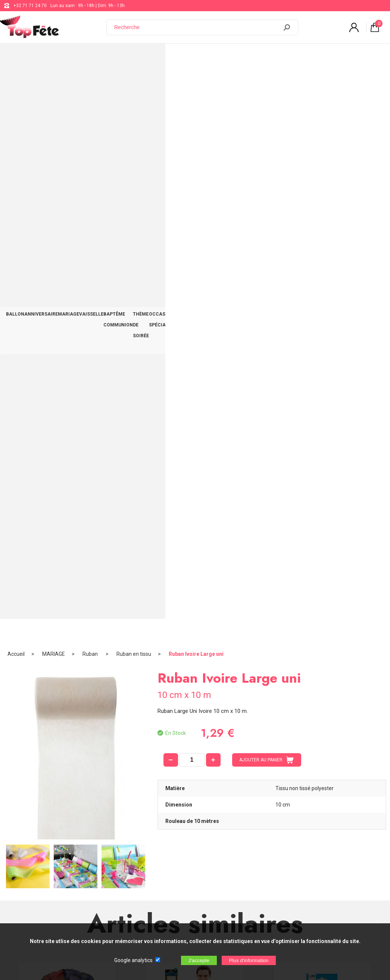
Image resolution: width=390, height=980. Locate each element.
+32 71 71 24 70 (30, 6)
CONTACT (369, 57)
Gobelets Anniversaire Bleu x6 (323, 494)
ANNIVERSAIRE (52, 57)
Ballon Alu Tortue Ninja (68, 494)
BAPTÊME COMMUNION (161, 57)
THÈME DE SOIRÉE (214, 57)
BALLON (18, 57)
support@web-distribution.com (222, 832)
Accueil (16, 80)
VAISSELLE (116, 57)
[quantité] (192, 186)
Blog (195, 851)
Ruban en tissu (134, 80)
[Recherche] (197, 27)
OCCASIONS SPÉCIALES (268, 57)
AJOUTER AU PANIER (266, 186)
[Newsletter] (124, 918)
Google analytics (133, 960)
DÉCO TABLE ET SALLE (326, 57)
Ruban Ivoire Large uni (196, 80)
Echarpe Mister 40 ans (195, 494)
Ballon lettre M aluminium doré (195, 657)
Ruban (91, 80)
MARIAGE (86, 57)
